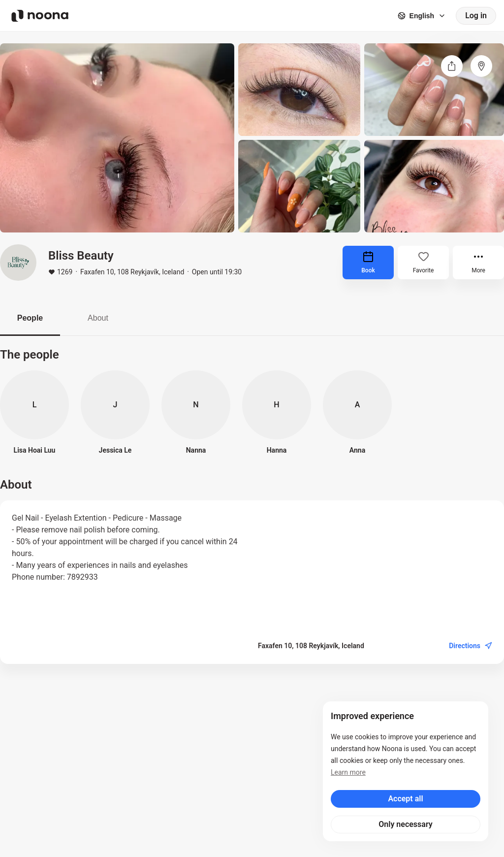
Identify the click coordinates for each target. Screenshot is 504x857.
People (30, 318)
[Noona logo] (40, 16)
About (98, 318)
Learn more (348, 772)
